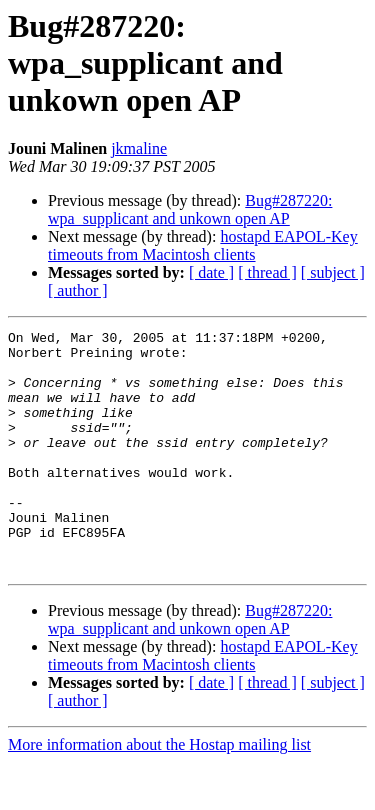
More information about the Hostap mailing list (159, 792)
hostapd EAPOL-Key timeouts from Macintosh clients (203, 245)
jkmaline (139, 148)
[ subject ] (333, 272)
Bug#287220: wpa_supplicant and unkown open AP (190, 209)
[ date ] (211, 272)
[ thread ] (267, 272)
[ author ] (78, 290)
